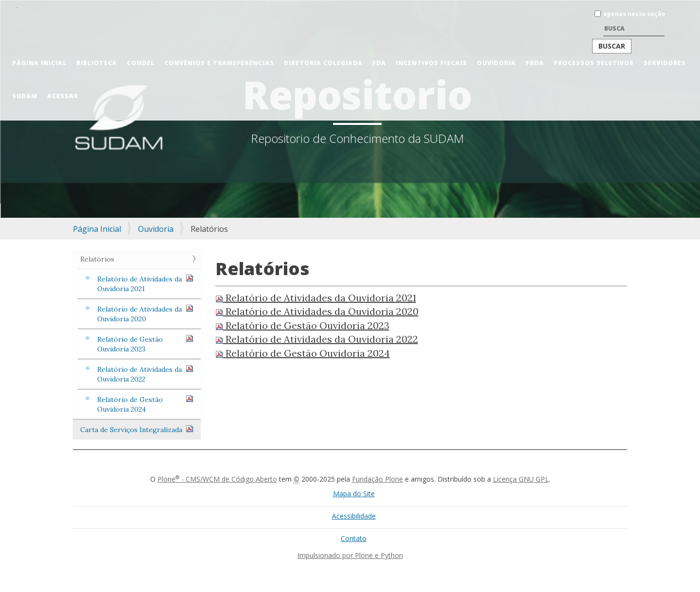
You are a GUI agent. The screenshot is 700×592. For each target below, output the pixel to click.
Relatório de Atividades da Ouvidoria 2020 (145, 314)
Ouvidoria (496, 63)
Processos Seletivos (594, 63)
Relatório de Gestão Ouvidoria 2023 (145, 344)
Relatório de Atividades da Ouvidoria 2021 (145, 284)
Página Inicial (39, 63)
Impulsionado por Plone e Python (350, 555)
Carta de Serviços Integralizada (137, 429)
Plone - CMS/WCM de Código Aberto (217, 479)
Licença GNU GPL (521, 479)
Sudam (25, 96)
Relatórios (97, 259)
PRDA (535, 63)
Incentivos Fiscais (431, 63)
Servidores (665, 63)
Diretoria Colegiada (323, 63)
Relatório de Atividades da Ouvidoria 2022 (145, 374)
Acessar (63, 96)
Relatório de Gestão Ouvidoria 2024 (145, 404)
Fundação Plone (377, 479)
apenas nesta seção (634, 14)
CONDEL (141, 63)
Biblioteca (97, 63)
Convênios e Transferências (219, 63)
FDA (379, 63)
